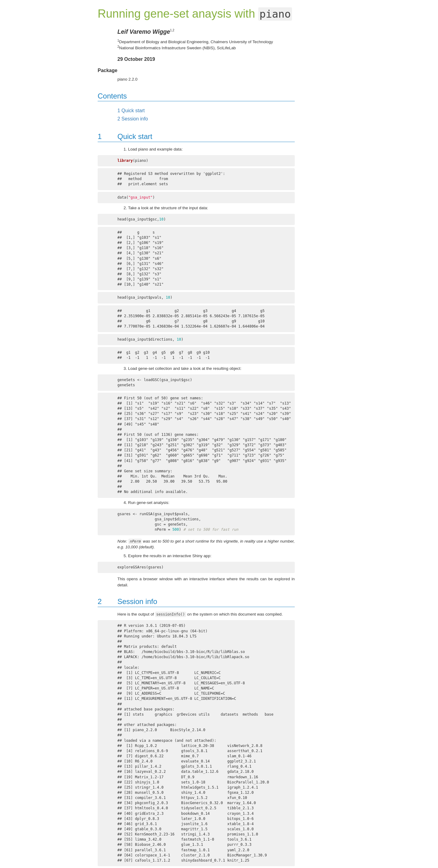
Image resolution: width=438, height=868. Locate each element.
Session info (133, 119)
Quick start (131, 111)
